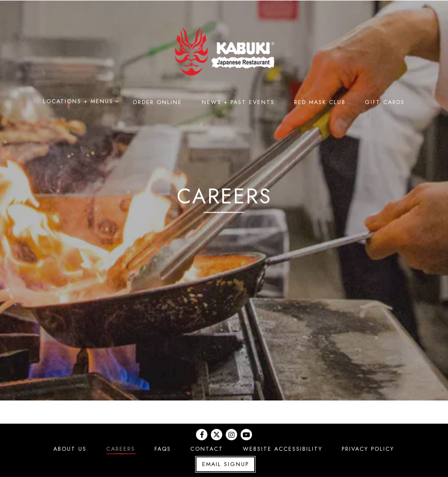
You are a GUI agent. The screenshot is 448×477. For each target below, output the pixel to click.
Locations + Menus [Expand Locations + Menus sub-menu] (79, 101)
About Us (70, 449)
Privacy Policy (368, 449)
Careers (121, 449)
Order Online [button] (158, 102)
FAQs (163, 449)
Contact (207, 449)
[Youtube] (246, 435)
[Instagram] (231, 435)
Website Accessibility (283, 449)
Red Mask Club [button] (320, 102)
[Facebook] (202, 435)
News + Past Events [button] (238, 102)
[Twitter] (217, 435)
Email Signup (226, 464)
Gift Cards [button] (385, 102)
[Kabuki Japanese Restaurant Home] (224, 51)
